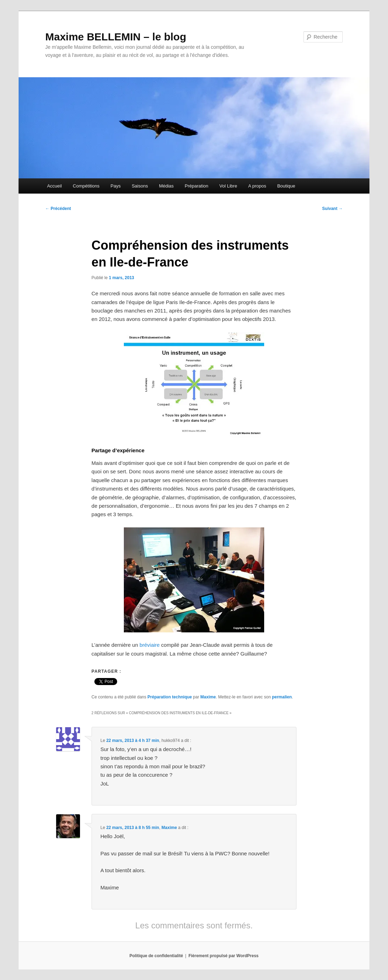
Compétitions (86, 186)
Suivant (332, 209)
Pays (116, 186)
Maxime (208, 697)
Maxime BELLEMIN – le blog (116, 37)
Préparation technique (170, 697)
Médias (166, 186)
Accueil (54, 186)
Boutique (286, 186)
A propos (257, 186)
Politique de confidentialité (156, 956)
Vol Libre (228, 186)
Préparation (197, 186)
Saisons (140, 186)
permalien (282, 697)
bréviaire (150, 645)
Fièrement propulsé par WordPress (223, 956)
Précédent (58, 209)
